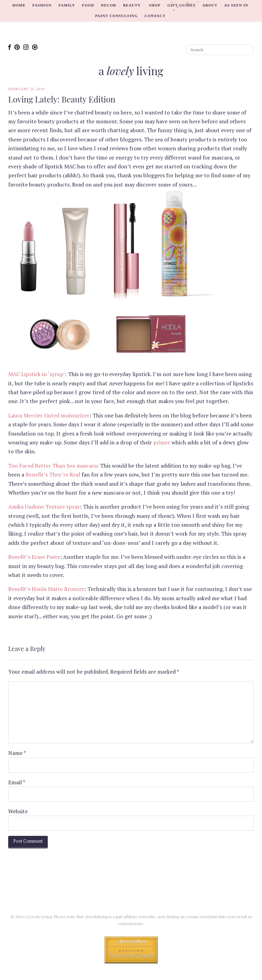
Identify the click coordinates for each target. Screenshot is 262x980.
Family (67, 5)
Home (19, 5)
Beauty (132, 5)
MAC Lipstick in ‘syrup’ (37, 374)
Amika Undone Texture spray (44, 507)
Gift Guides (181, 5)
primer (162, 442)
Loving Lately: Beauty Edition (62, 99)
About (210, 5)
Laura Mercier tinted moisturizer (49, 415)
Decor (109, 5)
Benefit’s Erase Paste (34, 557)
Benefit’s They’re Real (53, 474)
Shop (155, 5)
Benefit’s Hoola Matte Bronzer (46, 589)
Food (88, 5)
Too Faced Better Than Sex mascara (53, 466)
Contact (155, 16)
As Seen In (236, 5)
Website (18, 811)
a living (131, 71)
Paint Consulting (117, 16)
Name (17, 753)
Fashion (42, 5)
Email (17, 782)
